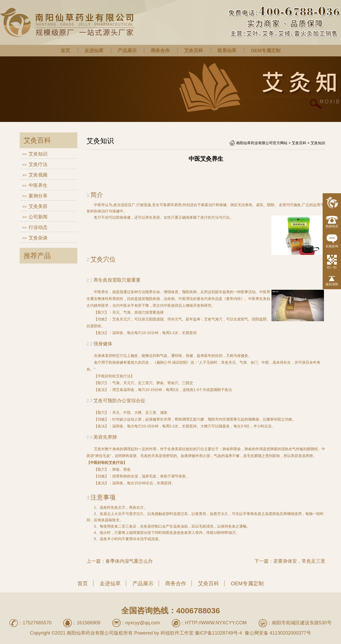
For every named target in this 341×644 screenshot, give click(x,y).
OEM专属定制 (266, 51)
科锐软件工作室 (177, 633)
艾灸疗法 (38, 164)
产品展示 (127, 51)
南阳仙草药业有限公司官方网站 (262, 143)
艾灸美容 (38, 206)
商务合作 (160, 51)
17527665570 (37, 623)
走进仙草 (94, 51)
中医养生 (38, 185)
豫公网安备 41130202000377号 (277, 633)
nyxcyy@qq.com (143, 623)
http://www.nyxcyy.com (216, 623)
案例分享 (38, 196)
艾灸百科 (194, 51)
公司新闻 (38, 217)
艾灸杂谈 (38, 238)
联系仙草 (227, 51)
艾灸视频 (38, 175)
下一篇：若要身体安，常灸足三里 (290, 561)
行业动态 (38, 227)
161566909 (88, 623)
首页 (65, 51)
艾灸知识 (38, 154)
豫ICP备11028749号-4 (219, 633)
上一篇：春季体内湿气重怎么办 (120, 561)
